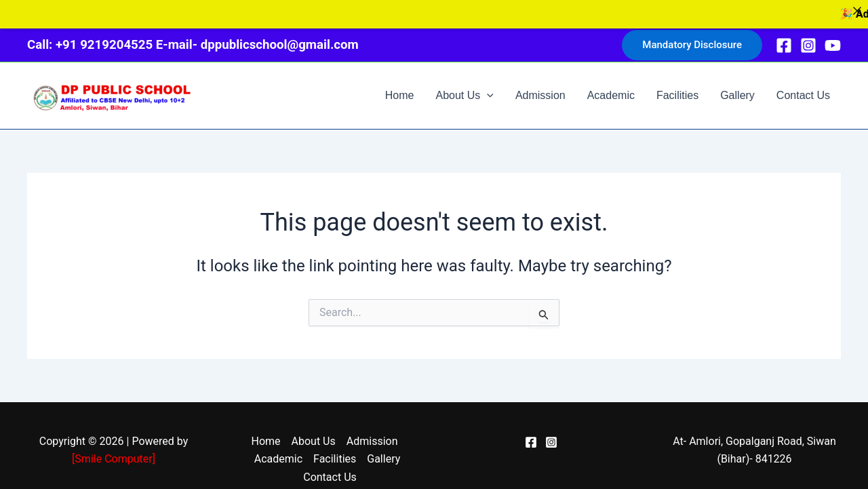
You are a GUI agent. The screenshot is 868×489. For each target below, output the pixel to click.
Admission (540, 88)
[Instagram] (808, 38)
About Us (464, 88)
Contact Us (803, 88)
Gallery (737, 88)
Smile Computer (113, 451)
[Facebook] (784, 38)
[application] (487, 88)
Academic (611, 88)
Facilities (677, 88)
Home (400, 88)
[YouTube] (833, 38)
